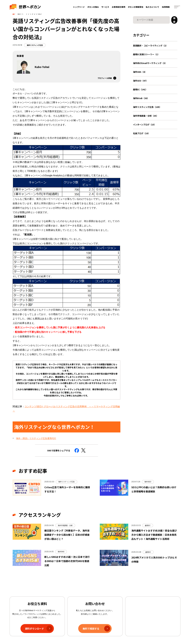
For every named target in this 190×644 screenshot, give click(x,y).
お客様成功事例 (119, 7)
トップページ (79, 7)
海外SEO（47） (140, 81)
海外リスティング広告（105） (147, 107)
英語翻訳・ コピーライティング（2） (150, 46)
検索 (174, 20)
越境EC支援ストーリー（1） (146, 54)
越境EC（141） (140, 89)
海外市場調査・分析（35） (146, 116)
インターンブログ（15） (145, 125)
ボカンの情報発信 (136, 7)
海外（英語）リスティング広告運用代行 (36, 438)
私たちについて (153, 7)
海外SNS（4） (140, 72)
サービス (105, 7)
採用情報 (166, 7)
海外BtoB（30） (141, 98)
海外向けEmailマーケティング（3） (150, 63)
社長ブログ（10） (141, 133)
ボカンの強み (93, 7)
